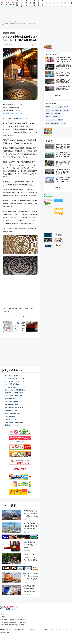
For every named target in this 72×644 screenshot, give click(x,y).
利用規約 (2, 629)
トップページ (5, 21)
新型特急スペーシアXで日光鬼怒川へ (15, 393)
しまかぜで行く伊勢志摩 (12, 402)
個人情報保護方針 (19, 629)
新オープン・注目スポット (53, 117)
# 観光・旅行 (6, 311)
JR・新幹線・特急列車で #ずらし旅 (15, 378)
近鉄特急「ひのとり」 (11, 419)
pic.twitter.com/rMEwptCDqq (12, 113)
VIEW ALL (58, 95)
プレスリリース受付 (42, 629)
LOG (12, 33)
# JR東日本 (11, 309)
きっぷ (54, 107)
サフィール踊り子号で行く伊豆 (13, 396)
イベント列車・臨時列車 (52, 123)
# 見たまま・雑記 (28, 309)
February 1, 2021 (24, 118)
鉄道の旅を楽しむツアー (12, 410)
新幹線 (66, 107)
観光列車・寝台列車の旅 (12, 405)
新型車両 (60, 120)
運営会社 (9, 629)
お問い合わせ (31, 629)
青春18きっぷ (49, 113)
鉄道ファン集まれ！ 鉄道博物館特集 (15, 390)
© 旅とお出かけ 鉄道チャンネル (7, 632)
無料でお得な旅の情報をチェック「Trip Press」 (14, 622)
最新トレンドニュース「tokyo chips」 (12, 617)
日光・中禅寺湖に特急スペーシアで (15, 408)
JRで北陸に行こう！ (11, 387)
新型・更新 (58, 113)
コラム (30, 3)
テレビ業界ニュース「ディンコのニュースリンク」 (15, 620)
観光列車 (48, 107)
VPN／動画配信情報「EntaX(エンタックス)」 (13, 625)
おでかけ (60, 107)
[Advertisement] (36, 13)
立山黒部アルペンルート (12, 425)
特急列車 (48, 110)
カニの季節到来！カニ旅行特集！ (14, 422)
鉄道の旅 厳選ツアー (11, 399)
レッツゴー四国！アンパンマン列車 (15, 381)
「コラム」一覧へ (20, 316)
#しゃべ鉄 (17, 110)
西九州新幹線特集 (10, 416)
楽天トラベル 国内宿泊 (12, 375)
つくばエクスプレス (51, 120)
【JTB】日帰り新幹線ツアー (13, 384)
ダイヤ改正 (63, 123)
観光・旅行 (66, 110)
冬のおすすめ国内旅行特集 (12, 413)
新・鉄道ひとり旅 (57, 110)
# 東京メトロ (19, 309)
